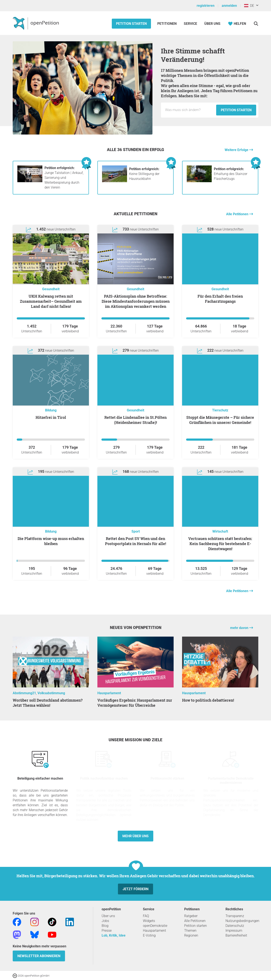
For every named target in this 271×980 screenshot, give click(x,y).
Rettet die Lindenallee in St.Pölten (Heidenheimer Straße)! (135, 420)
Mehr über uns (135, 836)
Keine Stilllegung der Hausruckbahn (144, 174)
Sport (136, 531)
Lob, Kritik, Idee (114, 935)
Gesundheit (51, 289)
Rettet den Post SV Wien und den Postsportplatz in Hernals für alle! (135, 541)
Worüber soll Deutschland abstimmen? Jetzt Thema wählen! (48, 703)
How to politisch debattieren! (208, 700)
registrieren (206, 6)
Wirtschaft (220, 531)
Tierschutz (220, 410)
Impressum (234, 931)
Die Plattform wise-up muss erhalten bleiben (51, 541)
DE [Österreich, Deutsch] (249, 6)
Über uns (108, 916)
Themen (190, 931)
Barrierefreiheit (236, 935)
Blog (105, 926)
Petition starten (131, 24)
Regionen (191, 935)
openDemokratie (155, 926)
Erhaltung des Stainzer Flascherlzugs (231, 174)
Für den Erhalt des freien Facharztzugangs (220, 299)
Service (190, 24)
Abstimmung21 (24, 693)
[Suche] (256, 24)
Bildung (51, 410)
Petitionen (167, 24)
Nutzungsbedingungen (242, 921)
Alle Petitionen (238, 214)
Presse (107, 931)
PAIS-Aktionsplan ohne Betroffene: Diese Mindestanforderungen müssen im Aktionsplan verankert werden (136, 301)
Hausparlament (109, 693)
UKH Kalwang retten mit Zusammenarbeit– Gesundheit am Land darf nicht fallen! (51, 301)
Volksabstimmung (51, 693)
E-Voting (149, 935)
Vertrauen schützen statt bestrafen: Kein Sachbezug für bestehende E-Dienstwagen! (220, 544)
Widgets (149, 921)
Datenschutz (235, 926)
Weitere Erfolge (237, 150)
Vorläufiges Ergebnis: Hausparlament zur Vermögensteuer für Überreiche (135, 703)
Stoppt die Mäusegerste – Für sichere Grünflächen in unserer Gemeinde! (220, 420)
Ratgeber (191, 916)
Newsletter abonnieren (39, 956)
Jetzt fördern (135, 889)
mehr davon (240, 628)
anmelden (229, 6)
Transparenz (235, 916)
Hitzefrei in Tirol (51, 417)
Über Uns (212, 24)
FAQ (146, 916)
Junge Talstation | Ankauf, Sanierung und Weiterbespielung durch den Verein (64, 178)
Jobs (105, 921)
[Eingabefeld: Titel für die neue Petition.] (190, 110)
